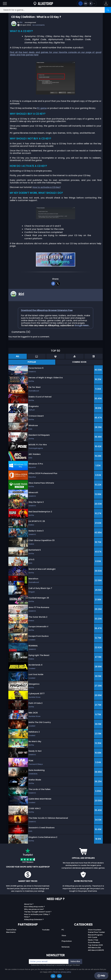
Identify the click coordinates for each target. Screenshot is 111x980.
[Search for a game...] (55, 10)
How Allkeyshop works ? (34, 907)
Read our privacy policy (62, 972)
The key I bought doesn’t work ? (38, 912)
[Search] (108, 10)
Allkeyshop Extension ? (34, 919)
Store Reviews (94, 942)
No (59, 976)
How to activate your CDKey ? (37, 914)
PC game (42, 108)
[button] (106, 3)
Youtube (46, 930)
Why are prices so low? (34, 909)
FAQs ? (27, 917)
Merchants (11, 932)
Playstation (67, 941)
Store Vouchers (95, 930)
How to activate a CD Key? (47, 187)
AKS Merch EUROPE (96, 950)
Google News (82, 325)
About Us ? (29, 904)
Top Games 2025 (95, 945)
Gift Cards (93, 937)
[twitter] (58, 283)
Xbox (64, 935)
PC (63, 930)
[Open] (5, 3)
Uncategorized (30, 22)
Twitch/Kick (11, 930)
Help (101, 976)
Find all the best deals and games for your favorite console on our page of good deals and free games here (56, 54)
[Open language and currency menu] (87, 3)
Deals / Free (93, 940)
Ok (53, 976)
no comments (39, 25)
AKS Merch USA (94, 948)
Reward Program (95, 935)
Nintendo (66, 947)
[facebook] (53, 283)
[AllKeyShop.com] (43, 3)
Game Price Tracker (96, 932)
